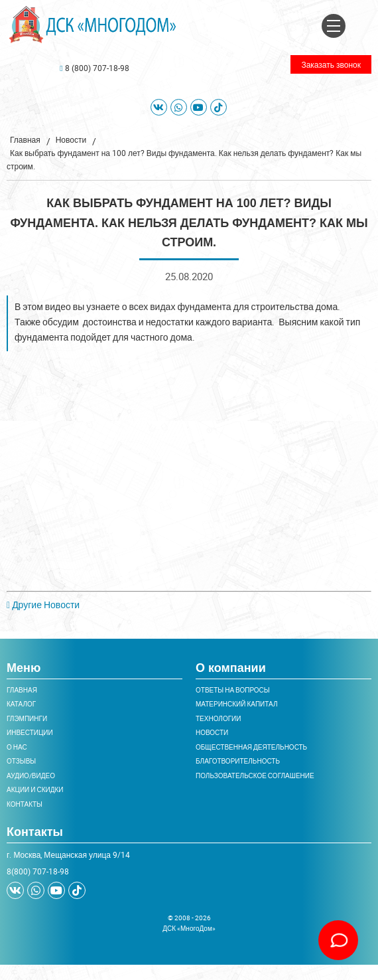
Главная (25, 139)
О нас (17, 747)
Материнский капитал (236, 704)
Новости (71, 139)
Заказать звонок (331, 64)
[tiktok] (219, 107)
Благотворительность (238, 761)
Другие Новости (43, 605)
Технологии (218, 718)
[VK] (159, 107)
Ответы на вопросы (233, 690)
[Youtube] (199, 107)
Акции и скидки (35, 789)
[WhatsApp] (179, 107)
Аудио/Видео (31, 776)
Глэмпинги (27, 718)
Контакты (25, 804)
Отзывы (21, 761)
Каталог (21, 704)
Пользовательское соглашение (255, 776)
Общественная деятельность (251, 747)
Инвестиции (30, 732)
